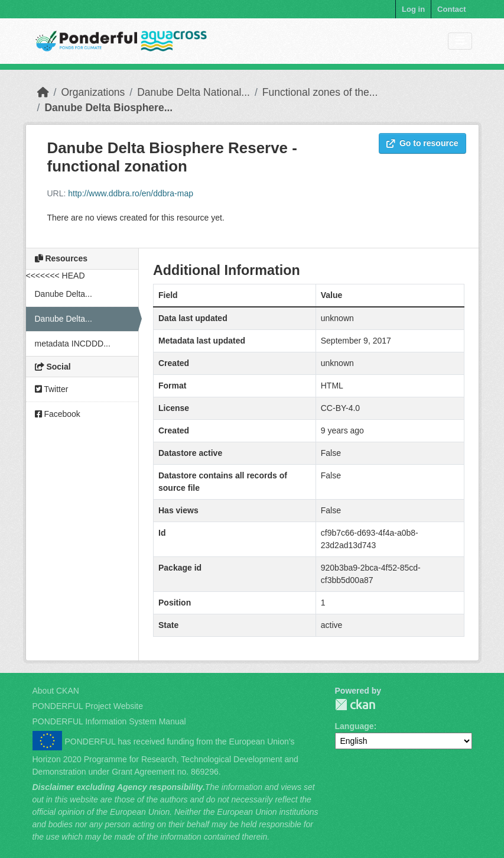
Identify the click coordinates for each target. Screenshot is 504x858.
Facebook (58, 414)
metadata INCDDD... (73, 344)
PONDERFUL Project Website (88, 706)
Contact (451, 9)
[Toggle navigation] (460, 41)
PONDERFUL (355, 705)
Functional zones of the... (320, 92)
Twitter (52, 389)
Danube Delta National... (194, 92)
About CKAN (56, 691)
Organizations (93, 92)
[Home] (43, 92)
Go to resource (422, 143)
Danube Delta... (64, 294)
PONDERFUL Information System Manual (109, 721)
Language (355, 726)
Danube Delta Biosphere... (108, 108)
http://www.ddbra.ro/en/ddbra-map (131, 193)
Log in (413, 9)
